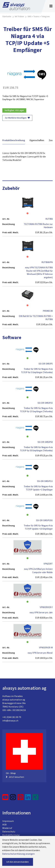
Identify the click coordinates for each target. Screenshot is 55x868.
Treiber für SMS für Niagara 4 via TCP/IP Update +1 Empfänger (38, 488)
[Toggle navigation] (51, 6)
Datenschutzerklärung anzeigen (18, 854)
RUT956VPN (47, 262)
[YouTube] (5, 798)
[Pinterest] (20, 798)
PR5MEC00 (48, 311)
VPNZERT (48, 564)
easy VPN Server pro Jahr (41, 613)
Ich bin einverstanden (18, 862)
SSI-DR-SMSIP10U (44, 520)
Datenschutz (9, 832)
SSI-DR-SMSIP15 (45, 403)
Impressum (8, 821)
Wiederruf (7, 828)
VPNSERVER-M (46, 648)
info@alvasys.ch (10, 721)
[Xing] (35, 798)
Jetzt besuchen (15, 777)
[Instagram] (13, 798)
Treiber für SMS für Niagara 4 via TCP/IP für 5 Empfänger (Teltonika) (37, 371)
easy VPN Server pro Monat (40, 653)
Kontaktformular (11, 835)
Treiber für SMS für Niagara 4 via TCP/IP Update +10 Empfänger (38, 527)
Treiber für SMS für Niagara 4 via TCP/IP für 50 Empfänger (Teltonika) (36, 449)
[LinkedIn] (28, 798)
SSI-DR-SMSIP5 (46, 364)
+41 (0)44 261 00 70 (12, 717)
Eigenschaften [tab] (37, 140)
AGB (4, 825)
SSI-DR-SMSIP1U (45, 481)
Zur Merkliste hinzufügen (17, 118)
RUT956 (49, 219)
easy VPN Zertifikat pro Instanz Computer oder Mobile (38, 571)
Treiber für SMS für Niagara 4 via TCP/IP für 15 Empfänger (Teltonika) (36, 410)
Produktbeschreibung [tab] (14, 140)
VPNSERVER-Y (46, 607)
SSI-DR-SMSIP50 (45, 442)
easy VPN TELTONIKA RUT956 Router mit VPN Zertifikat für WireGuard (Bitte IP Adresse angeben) (39, 273)
